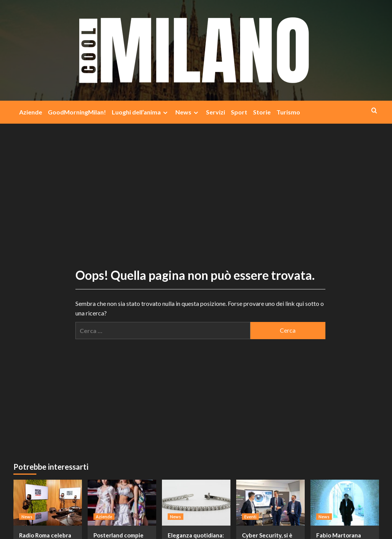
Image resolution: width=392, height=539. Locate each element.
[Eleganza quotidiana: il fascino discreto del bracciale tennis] (196, 502)
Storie (262, 112)
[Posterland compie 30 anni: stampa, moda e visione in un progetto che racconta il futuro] (122, 502)
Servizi (216, 112)
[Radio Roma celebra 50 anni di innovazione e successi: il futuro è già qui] (48, 502)
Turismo (288, 112)
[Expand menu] (165, 113)
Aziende (31, 112)
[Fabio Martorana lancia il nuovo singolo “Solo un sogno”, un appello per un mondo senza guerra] (345, 502)
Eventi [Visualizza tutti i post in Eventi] (250, 517)
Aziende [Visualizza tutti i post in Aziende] (104, 517)
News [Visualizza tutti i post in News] (27, 517)
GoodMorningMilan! (77, 112)
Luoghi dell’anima (141, 112)
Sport (239, 112)
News (188, 112)
